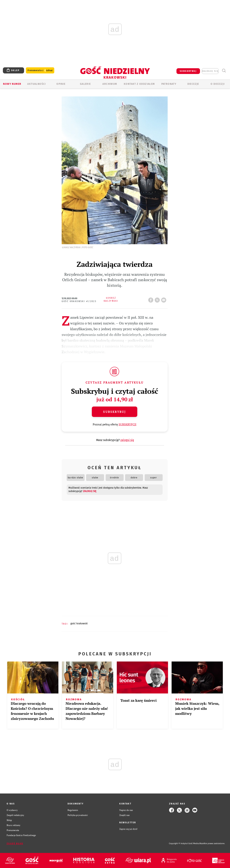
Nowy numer (12, 84)
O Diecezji (218, 84)
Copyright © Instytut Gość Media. (184, 843)
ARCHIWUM (110, 84)
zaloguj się (210, 71)
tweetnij (158, 299)
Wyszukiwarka (224, 71)
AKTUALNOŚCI (36, 84)
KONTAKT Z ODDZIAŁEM (139, 84)
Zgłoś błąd (15, 844)
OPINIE (61, 84)
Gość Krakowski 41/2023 (79, 301)
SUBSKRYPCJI (127, 424)
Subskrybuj (114, 412)
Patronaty (169, 84)
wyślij (164, 299)
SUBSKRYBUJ (188, 71)
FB (151, 299)
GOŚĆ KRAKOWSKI (79, 624)
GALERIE (85, 84)
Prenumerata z (40, 70)
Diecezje (193, 84)
